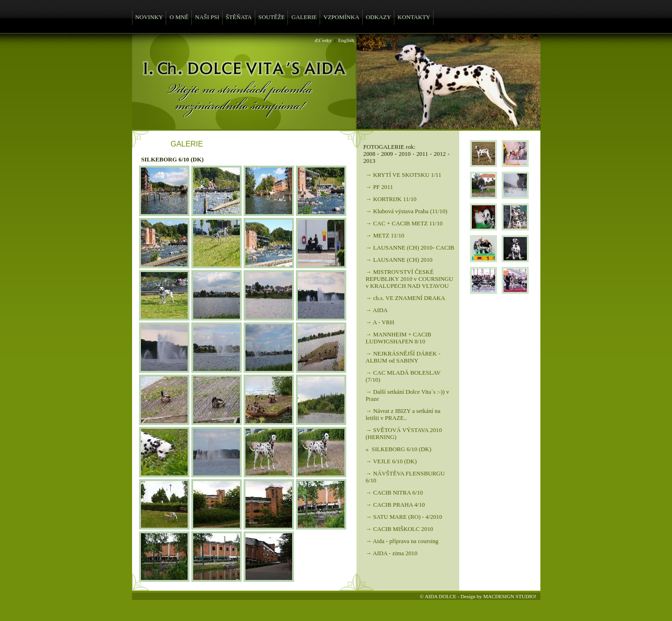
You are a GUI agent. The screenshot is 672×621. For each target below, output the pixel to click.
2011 (422, 154)
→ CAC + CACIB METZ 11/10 (404, 223)
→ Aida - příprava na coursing (402, 541)
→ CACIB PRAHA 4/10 (395, 505)
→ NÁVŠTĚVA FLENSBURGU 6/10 (406, 477)
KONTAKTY (414, 17)
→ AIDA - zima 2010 (392, 553)
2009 (387, 154)
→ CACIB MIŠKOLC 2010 (400, 529)
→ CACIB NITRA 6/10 (395, 493)
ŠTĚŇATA (239, 17)
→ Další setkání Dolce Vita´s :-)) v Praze (408, 395)
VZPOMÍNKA (341, 17)
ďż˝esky (323, 40)
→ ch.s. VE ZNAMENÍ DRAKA (406, 298)
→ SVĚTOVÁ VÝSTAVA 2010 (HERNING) (404, 434)
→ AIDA (377, 310)
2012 (440, 154)
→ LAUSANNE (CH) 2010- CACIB (410, 248)
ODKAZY (378, 17)
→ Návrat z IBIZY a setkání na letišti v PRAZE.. (403, 415)
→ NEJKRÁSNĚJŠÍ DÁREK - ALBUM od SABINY (403, 357)
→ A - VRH (380, 322)
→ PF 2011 (380, 187)
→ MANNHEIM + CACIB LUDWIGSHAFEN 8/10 (399, 338)
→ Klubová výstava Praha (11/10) (407, 211)
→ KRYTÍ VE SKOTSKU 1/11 (404, 175)
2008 (370, 154)
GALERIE (304, 17)
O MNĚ (179, 17)
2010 (405, 154)
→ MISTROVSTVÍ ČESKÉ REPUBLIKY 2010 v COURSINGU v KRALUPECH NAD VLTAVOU (410, 279)
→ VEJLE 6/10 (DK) (392, 461)
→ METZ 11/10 (385, 236)
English (346, 40)
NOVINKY (149, 17)
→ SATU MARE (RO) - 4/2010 (404, 517)
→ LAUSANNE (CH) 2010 (399, 260)
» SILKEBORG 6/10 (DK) (399, 449)
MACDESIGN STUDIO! (510, 596)
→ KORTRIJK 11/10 (391, 199)
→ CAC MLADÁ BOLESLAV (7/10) (403, 376)
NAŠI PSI (207, 17)
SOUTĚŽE (272, 17)
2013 (370, 161)
